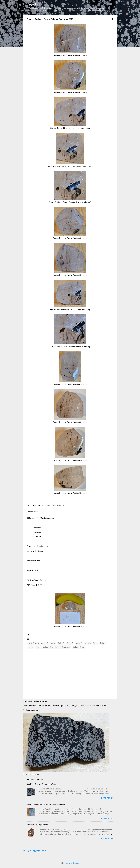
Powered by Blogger (70, 863)
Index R (88, 643)
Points (103, 643)
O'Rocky (33, 5)
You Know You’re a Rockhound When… (42, 784)
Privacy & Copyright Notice (37, 825)
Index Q (79, 643)
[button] (112, 19)
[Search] (116, 5)
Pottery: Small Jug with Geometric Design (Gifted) (46, 804)
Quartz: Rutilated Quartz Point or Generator (53, 647)
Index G (61, 643)
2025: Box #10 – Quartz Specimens (42, 643)
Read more (107, 798)
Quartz (30, 647)
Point (95, 643)
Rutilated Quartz (79, 647)
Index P (70, 643)
